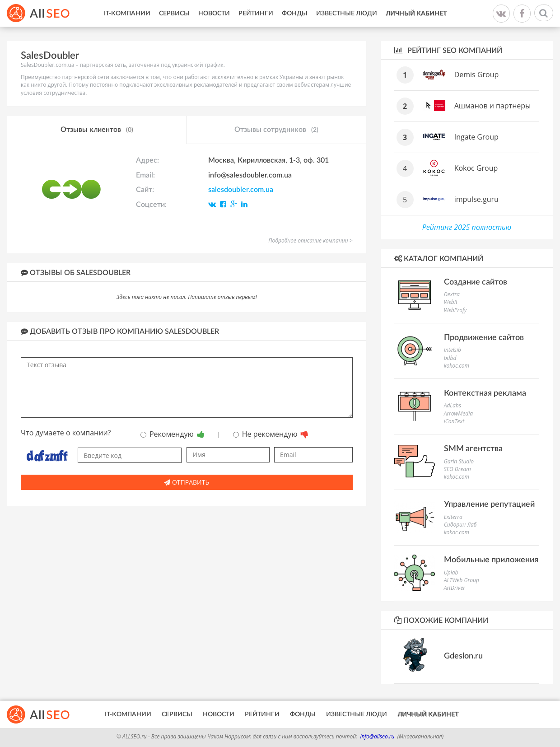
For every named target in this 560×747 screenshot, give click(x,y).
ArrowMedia (458, 413)
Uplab (451, 572)
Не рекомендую (271, 434)
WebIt (451, 302)
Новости (214, 14)
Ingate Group (476, 137)
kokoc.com (457, 366)
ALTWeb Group (462, 580)
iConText (454, 421)
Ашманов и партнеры (493, 106)
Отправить (187, 482)
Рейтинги (256, 14)
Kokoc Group (476, 168)
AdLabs (453, 405)
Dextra (452, 294)
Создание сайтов (476, 282)
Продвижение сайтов (484, 338)
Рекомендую (173, 434)
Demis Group (477, 75)
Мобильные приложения (491, 560)
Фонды (295, 14)
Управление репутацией (489, 504)
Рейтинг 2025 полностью (467, 227)
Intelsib (453, 350)
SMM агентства (473, 449)
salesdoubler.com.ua (241, 190)
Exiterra (453, 517)
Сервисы (174, 14)
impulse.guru (476, 199)
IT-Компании (127, 14)
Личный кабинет (416, 14)
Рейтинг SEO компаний (448, 50)
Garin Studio (459, 461)
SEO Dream (457, 469)
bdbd (450, 358)
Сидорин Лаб (460, 525)
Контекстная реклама (485, 393)
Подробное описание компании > (310, 240)
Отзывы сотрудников (276, 130)
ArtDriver (455, 588)
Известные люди (347, 14)
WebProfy (455, 310)
